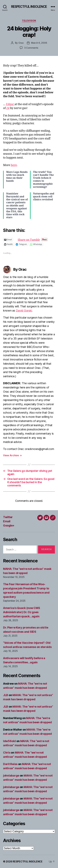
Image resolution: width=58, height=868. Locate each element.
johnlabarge (11, 776)
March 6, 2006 (39, 43)
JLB (6, 695)
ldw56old (9, 741)
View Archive (12, 455)
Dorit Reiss (10, 764)
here (14, 165)
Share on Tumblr (39, 239)
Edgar (10, 104)
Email (7, 521)
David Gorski (24, 311)
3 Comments (31, 48)
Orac (21, 43)
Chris (7, 753)
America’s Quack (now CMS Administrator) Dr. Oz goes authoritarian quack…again (22, 612)
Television (29, 21)
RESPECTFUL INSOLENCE (29, 7)
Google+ (9, 525)
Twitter (8, 517)
